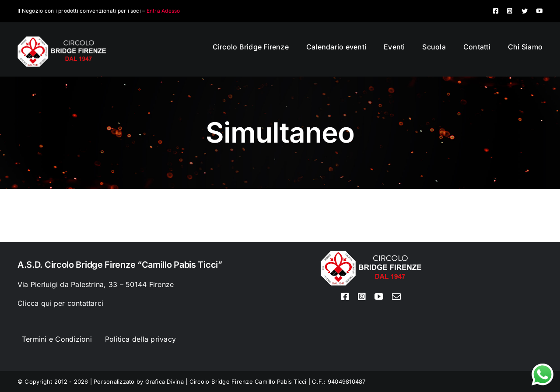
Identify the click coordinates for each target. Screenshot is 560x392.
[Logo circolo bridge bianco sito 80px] (62, 40)
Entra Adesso (163, 11)
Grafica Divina (164, 381)
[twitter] (525, 11)
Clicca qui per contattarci (60, 303)
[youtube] (539, 11)
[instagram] (510, 11)
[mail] (396, 297)
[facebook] (496, 11)
